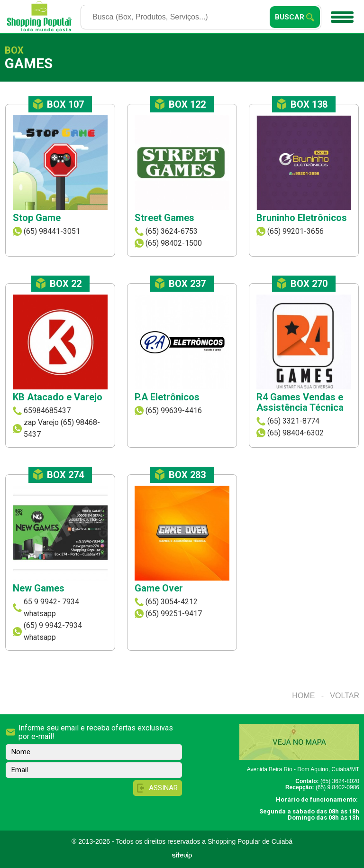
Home (303, 696)
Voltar (345, 696)
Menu (341, 14)
